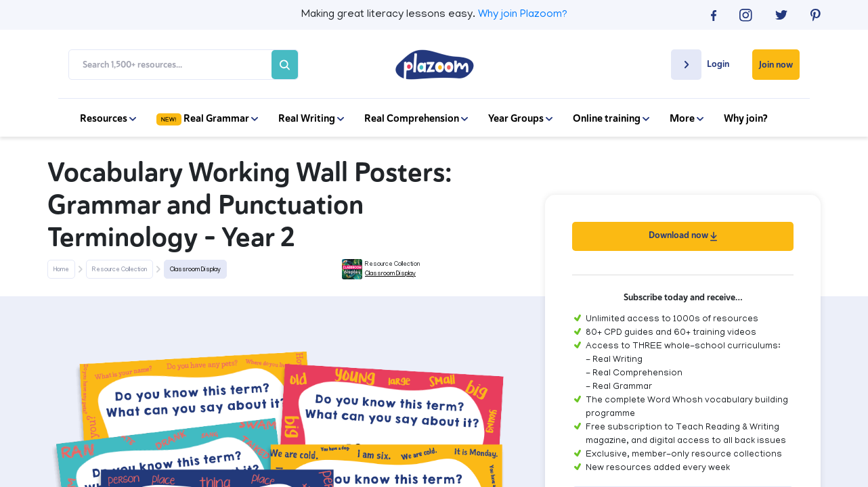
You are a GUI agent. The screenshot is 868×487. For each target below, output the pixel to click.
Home (61, 270)
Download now (683, 235)
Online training (611, 118)
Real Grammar (207, 118)
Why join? (746, 118)
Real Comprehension (416, 118)
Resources (108, 118)
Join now (776, 65)
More (687, 118)
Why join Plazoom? (523, 15)
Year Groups (520, 118)
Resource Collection (120, 270)
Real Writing (311, 118)
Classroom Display (195, 270)
